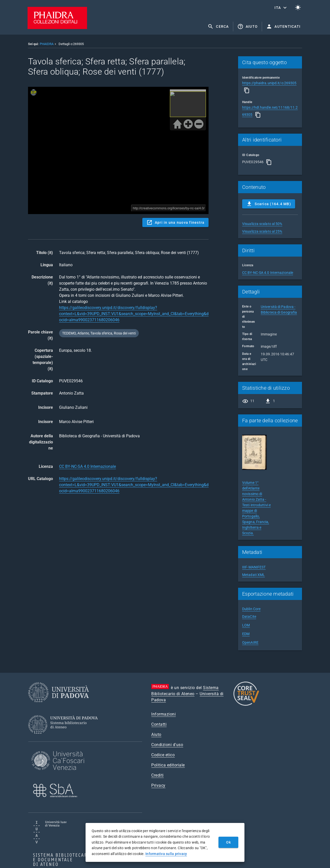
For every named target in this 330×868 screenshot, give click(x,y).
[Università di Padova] (59, 706)
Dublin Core (251, 609)
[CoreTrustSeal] (246, 705)
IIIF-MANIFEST (254, 567)
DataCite (249, 617)
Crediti (157, 775)
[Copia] (247, 90)
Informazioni (163, 714)
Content (118, 150)
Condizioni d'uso (167, 745)
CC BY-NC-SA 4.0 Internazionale (87, 466)
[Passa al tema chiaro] (298, 8)
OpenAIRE (250, 642)
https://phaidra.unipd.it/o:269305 (269, 83)
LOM (246, 625)
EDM (246, 634)
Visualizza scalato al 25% (262, 231)
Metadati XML (253, 575)
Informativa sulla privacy (166, 854)
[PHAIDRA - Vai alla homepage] (57, 28)
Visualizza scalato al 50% (262, 224)
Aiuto (156, 734)
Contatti (159, 724)
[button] (281, 8)
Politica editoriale (168, 765)
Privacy (158, 785)
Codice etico (163, 755)
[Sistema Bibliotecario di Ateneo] (65, 738)
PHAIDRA (47, 44)
